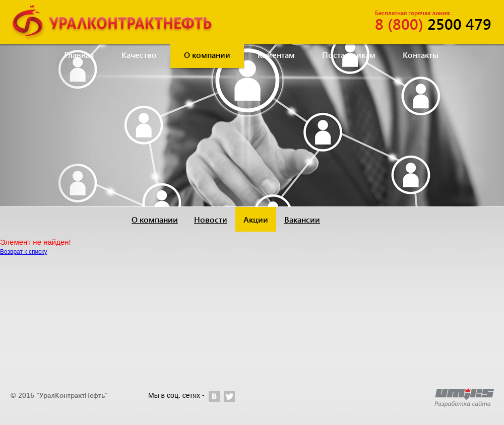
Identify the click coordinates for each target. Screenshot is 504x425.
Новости (211, 219)
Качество (139, 55)
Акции (256, 219)
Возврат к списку (24, 252)
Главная (79, 55)
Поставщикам (349, 55)
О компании (207, 55)
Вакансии (302, 219)
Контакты (421, 55)
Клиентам (276, 55)
